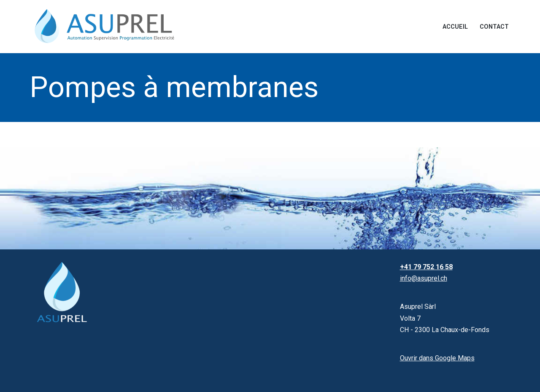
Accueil (455, 27)
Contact (494, 27)
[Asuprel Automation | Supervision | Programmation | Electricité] (105, 27)
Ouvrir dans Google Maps (437, 358)
